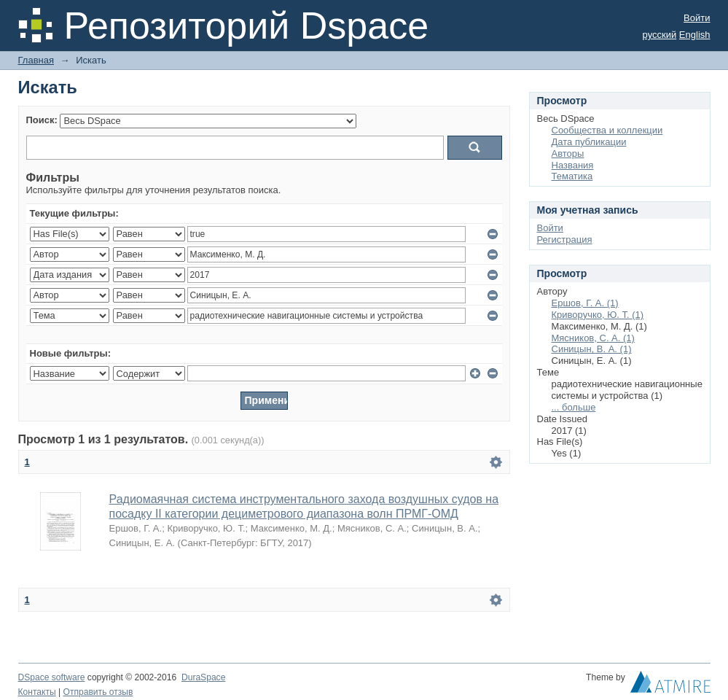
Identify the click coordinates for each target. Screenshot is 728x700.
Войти (697, 18)
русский (660, 35)
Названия (573, 165)
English (695, 35)
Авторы (568, 153)
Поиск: (42, 120)
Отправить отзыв (98, 692)
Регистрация (565, 240)
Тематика (572, 176)
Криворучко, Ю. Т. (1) (598, 315)
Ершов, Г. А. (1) (585, 303)
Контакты (37, 692)
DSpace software (52, 677)
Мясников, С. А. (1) (593, 338)
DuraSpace (203, 677)
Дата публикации (589, 142)
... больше (574, 407)
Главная (36, 60)
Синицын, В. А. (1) (592, 349)
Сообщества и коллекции (607, 130)
